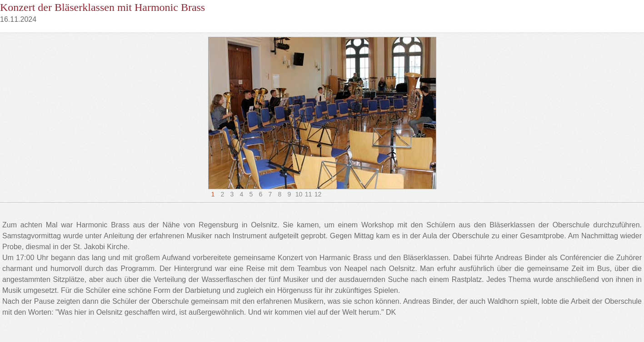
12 (318, 194)
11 (309, 194)
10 (299, 194)
